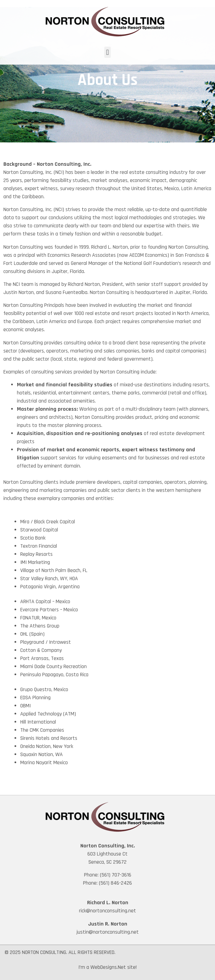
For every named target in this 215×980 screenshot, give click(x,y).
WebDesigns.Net (108, 967)
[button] (107, 52)
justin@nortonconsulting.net (108, 932)
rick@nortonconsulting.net (107, 911)
